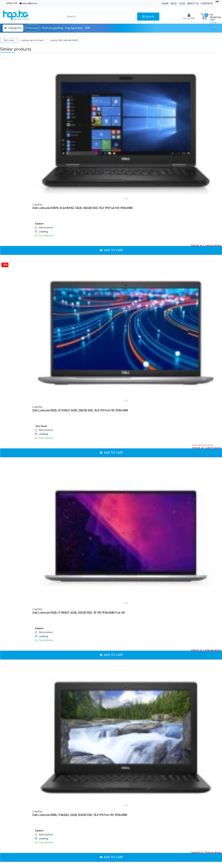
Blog (174, 4)
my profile (189, 16)
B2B (88, 28)
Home (165, 4)
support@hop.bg (29, 3)
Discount (32, 28)
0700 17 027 (13, 3)
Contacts (207, 4)
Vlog (182, 4)
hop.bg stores (74, 28)
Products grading (52, 28)
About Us (193, 4)
